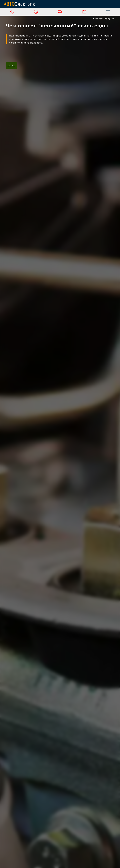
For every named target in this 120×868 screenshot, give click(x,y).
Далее (11, 66)
